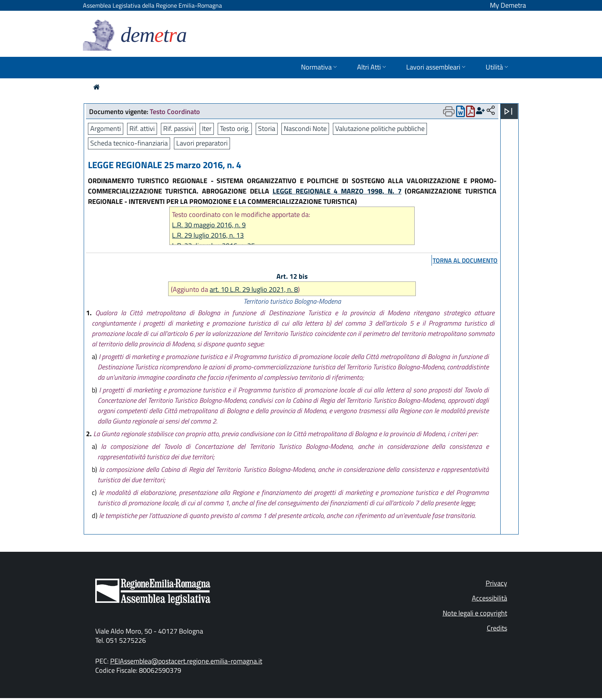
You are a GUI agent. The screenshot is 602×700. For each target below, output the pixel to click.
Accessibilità (490, 598)
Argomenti (106, 128)
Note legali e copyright (475, 613)
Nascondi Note (305, 128)
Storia (267, 128)
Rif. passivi (178, 128)
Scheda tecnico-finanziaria (129, 143)
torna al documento (465, 260)
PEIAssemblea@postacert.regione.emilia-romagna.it (186, 661)
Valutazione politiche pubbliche (380, 128)
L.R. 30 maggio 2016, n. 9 (209, 225)
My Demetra (508, 5)
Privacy (496, 583)
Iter (207, 128)
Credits (497, 628)
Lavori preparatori (202, 143)
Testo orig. (235, 128)
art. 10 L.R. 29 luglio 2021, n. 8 (254, 289)
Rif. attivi (142, 128)
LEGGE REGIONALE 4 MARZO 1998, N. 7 (337, 191)
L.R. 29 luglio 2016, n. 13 (208, 235)
